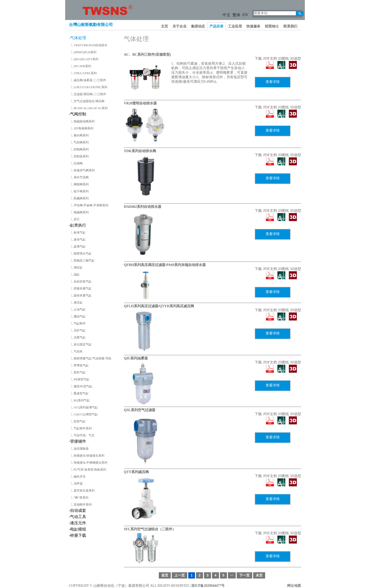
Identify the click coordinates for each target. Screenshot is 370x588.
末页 (259, 575)
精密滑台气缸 (83, 254)
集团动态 (198, 26)
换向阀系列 (81, 135)
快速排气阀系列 (84, 170)
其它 (77, 219)
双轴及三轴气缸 (84, 261)
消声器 (78, 484)
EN (245, 15)
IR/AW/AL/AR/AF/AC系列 (91, 108)
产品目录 (216, 26)
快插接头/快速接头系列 (89, 456)
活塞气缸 (80, 337)
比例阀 (78, 163)
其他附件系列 (83, 505)
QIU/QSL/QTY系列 (86, 59)
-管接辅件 (78, 441)
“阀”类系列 (81, 498)
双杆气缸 (80, 372)
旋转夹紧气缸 (83, 295)
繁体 (236, 15)
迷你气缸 (80, 240)
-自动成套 (78, 510)
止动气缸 (80, 309)
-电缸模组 (78, 529)
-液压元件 (78, 523)
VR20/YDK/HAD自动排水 (91, 45)
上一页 (180, 575)
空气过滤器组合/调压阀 (89, 101)
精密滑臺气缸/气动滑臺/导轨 (92, 358)
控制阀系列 (81, 149)
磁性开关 (80, 477)
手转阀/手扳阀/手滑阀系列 (91, 205)
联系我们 (290, 26)
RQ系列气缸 (82, 400)
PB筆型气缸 (82, 379)
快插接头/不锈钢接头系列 (91, 463)
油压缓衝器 (81, 449)
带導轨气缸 (81, 365)
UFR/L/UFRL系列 (85, 73)
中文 (226, 15)
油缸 (77, 275)
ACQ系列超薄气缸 (86, 407)
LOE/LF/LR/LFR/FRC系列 (91, 87)
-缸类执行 (78, 225)
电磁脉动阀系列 (84, 121)
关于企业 (180, 26)
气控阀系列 (81, 142)
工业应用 (235, 26)
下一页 (244, 575)
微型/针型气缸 (83, 386)
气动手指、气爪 (84, 435)
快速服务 (253, 26)
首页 (165, 575)
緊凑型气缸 (81, 393)
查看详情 (273, 82)
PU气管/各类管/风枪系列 (90, 470)
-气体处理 (78, 38)
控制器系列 (81, 156)
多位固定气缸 (83, 344)
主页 (165, 26)
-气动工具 (78, 517)
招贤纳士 (272, 26)
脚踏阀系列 (81, 184)
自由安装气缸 (83, 282)
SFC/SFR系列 (82, 66)
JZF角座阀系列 (84, 128)
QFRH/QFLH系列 (85, 52)
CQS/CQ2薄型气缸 (86, 414)
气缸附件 (80, 323)
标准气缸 (80, 233)
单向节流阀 (81, 177)
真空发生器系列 (84, 491)
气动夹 (78, 351)
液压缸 (78, 302)
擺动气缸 (80, 316)
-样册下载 (78, 535)
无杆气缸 (80, 330)
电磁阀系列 (81, 212)
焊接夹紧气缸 (83, 289)
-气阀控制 (78, 114)
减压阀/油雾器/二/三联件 (90, 80)
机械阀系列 (81, 198)
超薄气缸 (80, 247)
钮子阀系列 (81, 191)
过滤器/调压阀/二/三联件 (90, 94)
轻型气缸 (80, 421)
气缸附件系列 (83, 428)
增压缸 (78, 268)
